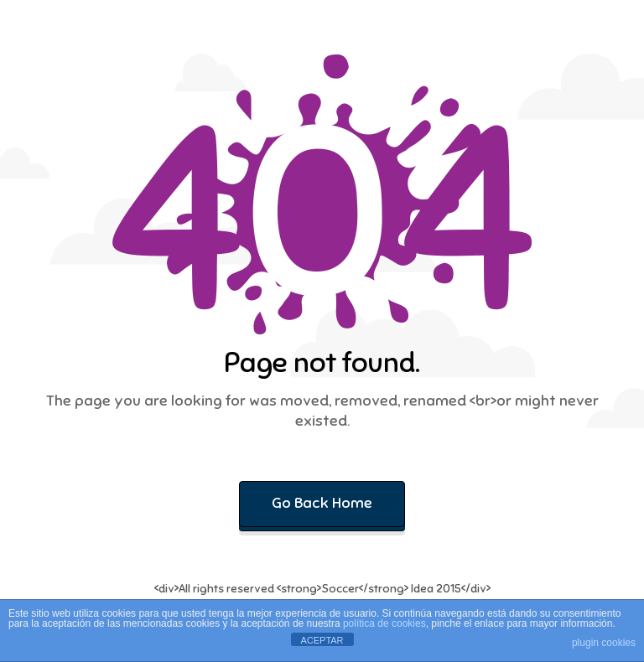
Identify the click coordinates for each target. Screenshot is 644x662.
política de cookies (384, 623)
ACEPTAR (322, 640)
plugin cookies (604, 643)
